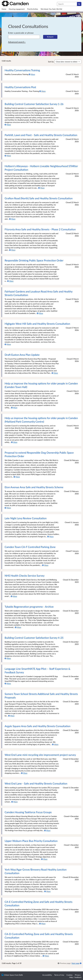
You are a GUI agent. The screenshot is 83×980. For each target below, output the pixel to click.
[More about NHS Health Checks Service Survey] (14, 596)
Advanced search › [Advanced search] (17, 42)
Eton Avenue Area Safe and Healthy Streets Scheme (34, 487)
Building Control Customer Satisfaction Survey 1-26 (34, 104)
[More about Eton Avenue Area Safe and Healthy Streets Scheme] (8, 508)
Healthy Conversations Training (22, 70)
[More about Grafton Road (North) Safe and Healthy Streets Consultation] (12, 219)
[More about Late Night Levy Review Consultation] (50, 536)
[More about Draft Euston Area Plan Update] (55, 373)
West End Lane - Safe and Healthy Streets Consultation (36, 783)
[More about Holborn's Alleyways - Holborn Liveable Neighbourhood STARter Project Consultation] (41, 188)
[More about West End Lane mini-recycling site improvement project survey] (24, 773)
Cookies (69, 975)
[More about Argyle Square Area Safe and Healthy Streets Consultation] (55, 744)
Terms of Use (59, 975)
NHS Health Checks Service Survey (25, 576)
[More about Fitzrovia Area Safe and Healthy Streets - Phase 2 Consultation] (12, 250)
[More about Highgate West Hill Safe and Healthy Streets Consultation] (8, 344)
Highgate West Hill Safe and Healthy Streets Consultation (37, 324)
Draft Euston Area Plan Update (22, 355)
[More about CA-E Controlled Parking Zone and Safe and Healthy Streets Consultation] (42, 924)
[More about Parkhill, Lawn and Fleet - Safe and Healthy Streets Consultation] (8, 156)
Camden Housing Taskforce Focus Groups (28, 812)
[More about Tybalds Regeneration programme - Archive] (18, 627)
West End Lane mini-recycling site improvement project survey (40, 755)
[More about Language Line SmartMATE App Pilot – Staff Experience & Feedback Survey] (8, 683)
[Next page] (77, 963)
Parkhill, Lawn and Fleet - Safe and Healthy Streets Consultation (41, 135)
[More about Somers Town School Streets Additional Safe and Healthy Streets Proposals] (11, 716)
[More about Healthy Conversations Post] (42, 91)
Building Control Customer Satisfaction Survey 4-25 (34, 638)
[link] (64, 963)
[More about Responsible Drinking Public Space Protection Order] (10, 281)
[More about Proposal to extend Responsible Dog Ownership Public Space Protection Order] (17, 477)
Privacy (78, 975)
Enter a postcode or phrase (21, 33)
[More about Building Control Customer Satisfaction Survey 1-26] (8, 125)
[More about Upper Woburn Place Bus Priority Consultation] (44, 859)
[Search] (79, 4)
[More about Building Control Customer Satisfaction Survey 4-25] (8, 658)
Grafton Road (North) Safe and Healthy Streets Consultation (39, 198)
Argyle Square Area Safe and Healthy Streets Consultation (38, 726)
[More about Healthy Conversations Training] (32, 74)
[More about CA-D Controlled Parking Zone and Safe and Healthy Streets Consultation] (46, 956)
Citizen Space (9, 975)
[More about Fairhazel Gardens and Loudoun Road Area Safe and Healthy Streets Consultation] (40, 313)
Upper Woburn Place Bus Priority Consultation (31, 841)
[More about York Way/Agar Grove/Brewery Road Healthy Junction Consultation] (47, 891)
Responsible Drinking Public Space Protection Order (34, 260)
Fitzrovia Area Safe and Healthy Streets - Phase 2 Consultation (40, 229)
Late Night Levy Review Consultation (26, 518)
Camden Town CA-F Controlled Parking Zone (30, 547)
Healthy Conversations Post (20, 87)
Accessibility (47, 975)
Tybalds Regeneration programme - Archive (29, 607)
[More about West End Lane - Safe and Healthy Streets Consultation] (14, 802)
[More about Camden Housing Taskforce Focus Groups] (47, 830)
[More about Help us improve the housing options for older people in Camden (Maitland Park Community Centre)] (14, 442)
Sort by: (51, 62)
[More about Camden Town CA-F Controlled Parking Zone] (45, 565)
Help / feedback (75, 977)
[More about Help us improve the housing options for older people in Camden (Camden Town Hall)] (14, 408)
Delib (21, 975)
